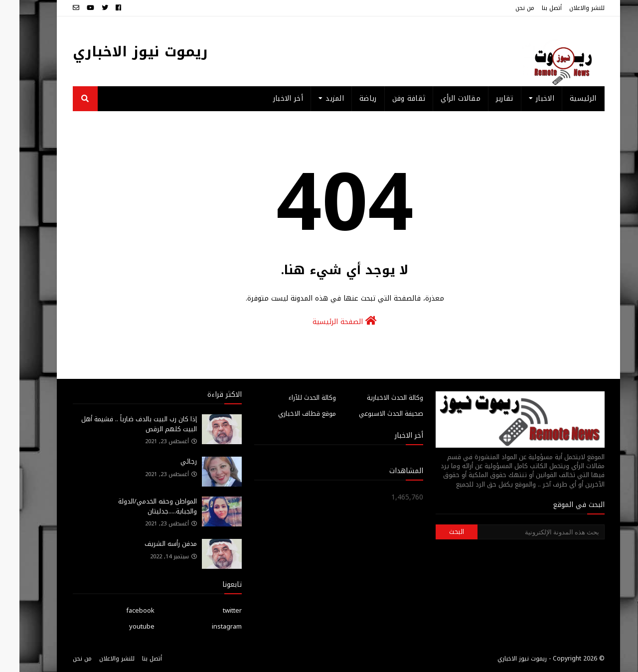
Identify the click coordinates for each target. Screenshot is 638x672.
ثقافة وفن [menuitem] (390, 98)
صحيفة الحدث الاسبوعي (372, 414)
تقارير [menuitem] (485, 98)
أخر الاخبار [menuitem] (269, 98)
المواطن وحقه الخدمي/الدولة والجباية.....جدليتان (138, 506)
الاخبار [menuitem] (526, 98)
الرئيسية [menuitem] (563, 98)
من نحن (505, 8)
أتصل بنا (532, 8)
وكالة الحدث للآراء (293, 398)
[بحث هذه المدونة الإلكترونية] (521, 532)
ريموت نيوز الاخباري (121, 52)
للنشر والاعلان (567, 8)
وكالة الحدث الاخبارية (376, 398)
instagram (207, 626)
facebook (121, 610)
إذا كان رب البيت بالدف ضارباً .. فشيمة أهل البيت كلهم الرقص (120, 424)
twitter (213, 610)
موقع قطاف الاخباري (288, 414)
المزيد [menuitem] (315, 98)
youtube (122, 626)
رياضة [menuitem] (349, 98)
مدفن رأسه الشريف (151, 544)
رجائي (169, 461)
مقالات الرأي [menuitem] (441, 98)
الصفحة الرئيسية (325, 322)
